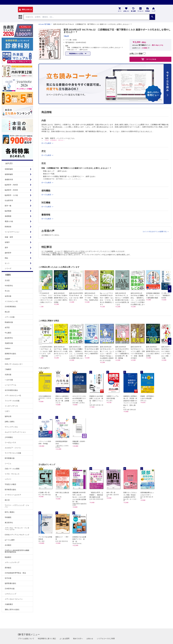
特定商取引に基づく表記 (47, 639)
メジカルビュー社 (11, 301)
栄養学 (7, 242)
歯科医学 (8, 253)
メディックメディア (12, 562)
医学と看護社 (10, 512)
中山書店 (8, 333)
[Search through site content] (87, 17)
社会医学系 (9, 200)
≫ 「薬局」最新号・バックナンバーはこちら (58, 138)
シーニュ (8, 463)
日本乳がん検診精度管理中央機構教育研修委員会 (17, 551)
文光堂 (7, 280)
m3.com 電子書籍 (44, 24)
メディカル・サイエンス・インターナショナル (17, 529)
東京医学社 (9, 523)
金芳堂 (7, 327)
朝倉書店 (8, 557)
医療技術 (8, 227)
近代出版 (8, 578)
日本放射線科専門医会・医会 (15, 573)
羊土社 (7, 291)
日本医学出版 (10, 589)
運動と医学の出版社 (12, 609)
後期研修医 (9, 174)
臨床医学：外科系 (11, 190)
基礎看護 (8, 216)
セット (7, 263)
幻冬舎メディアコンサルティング (17, 535)
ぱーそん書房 (10, 540)
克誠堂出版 (9, 343)
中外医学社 (9, 286)
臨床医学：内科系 (11, 185)
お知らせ (90, 639)
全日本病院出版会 (11, 390)
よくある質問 (64, 639)
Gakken (8, 348)
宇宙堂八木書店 (10, 484)
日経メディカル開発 (12, 469)
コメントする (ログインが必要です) (155, 232)
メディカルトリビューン (14, 599)
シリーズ (8, 268)
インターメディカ (11, 406)
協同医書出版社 (10, 583)
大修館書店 (9, 604)
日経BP (8, 359)
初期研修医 (9, 169)
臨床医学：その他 (11, 195)
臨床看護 (8, 211)
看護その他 (9, 221)
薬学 (6, 248)
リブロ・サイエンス (12, 474)
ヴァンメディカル (11, 427)
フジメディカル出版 (12, 401)
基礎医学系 (9, 180)
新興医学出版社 (10, 354)
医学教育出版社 (10, 490)
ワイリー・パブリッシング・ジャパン (17, 506)
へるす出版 (9, 380)
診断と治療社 (10, 422)
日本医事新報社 (10, 307)
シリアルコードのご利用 (106, 639)
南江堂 (7, 500)
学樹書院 (8, 517)
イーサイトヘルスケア (13, 495)
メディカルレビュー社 (13, 395)
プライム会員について (26, 639)
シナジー (8, 479)
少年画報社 (9, 437)
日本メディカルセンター (14, 364)
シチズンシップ (10, 594)
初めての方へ (78, 639)
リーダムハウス (10, 443)
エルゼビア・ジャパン (13, 448)
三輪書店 (8, 369)
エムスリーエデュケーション (15, 432)
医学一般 (8, 206)
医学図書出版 (10, 458)
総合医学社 (9, 338)
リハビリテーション (12, 232)
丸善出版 (8, 375)
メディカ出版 (10, 317)
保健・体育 (9, 237)
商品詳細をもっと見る (76, 54)
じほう (7, 411)
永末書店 (8, 545)
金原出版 (8, 296)
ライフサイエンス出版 (13, 453)
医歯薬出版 (9, 322)
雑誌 (6, 258)
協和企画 (8, 416)
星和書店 (8, 568)
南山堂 (7, 312)
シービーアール (10, 385)
